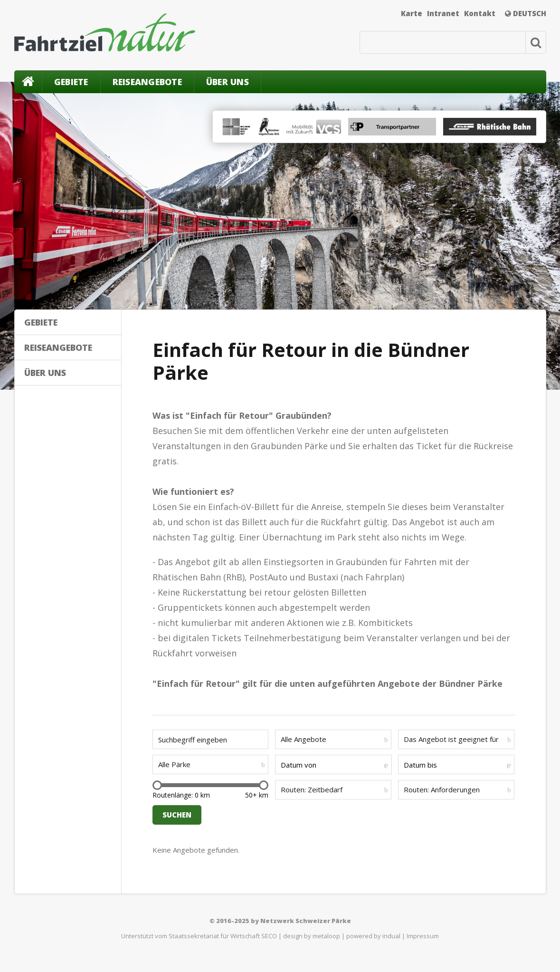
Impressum (423, 936)
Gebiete (71, 82)
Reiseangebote (147, 82)
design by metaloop (312, 936)
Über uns (228, 82)
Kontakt (480, 13)
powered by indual (373, 936)
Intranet (443, 13)
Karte (412, 13)
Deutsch (526, 13)
